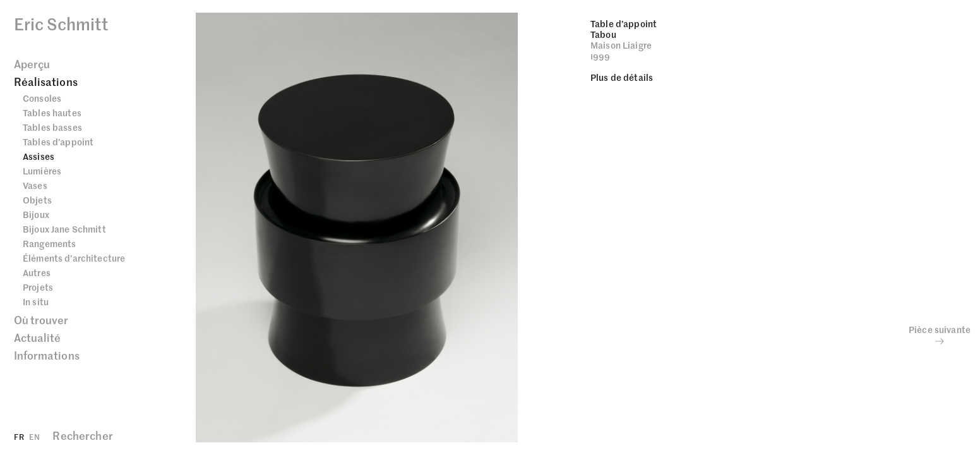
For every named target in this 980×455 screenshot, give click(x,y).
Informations (47, 355)
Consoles (42, 98)
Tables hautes (52, 112)
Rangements (49, 243)
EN (34, 436)
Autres (37, 272)
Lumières (42, 171)
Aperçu (32, 64)
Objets (37, 200)
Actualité (37, 337)
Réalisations (46, 82)
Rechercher (82, 435)
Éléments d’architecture (74, 258)
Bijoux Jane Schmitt (64, 229)
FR (19, 436)
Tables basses (52, 127)
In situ (36, 301)
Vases (35, 185)
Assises (39, 156)
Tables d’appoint (58, 142)
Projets (38, 287)
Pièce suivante (940, 335)
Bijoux (36, 214)
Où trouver (41, 320)
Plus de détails (622, 77)
